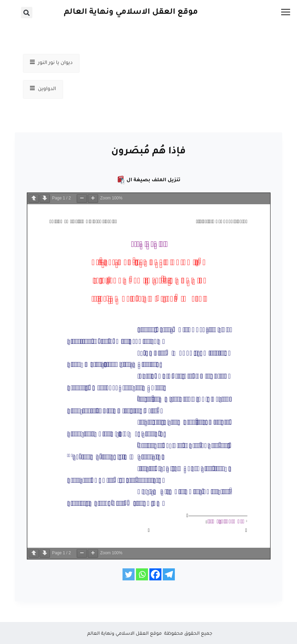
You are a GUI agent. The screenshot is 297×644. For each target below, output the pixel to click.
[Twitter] (129, 574)
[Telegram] (169, 574)
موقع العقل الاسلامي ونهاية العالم (131, 13)
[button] (27, 13)
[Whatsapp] (142, 574)
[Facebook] (155, 574)
